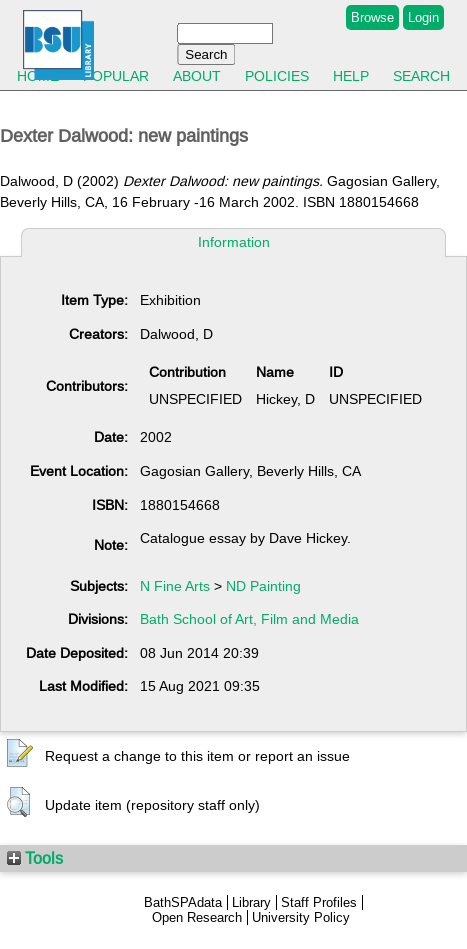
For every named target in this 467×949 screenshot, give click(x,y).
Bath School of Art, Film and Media (249, 619)
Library (251, 902)
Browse (372, 17)
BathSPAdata (183, 902)
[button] (20, 754)
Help (351, 76)
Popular (116, 76)
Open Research (197, 917)
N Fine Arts (175, 586)
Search (421, 76)
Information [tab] (234, 242)
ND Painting (263, 586)
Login (423, 17)
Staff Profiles (319, 902)
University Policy (301, 917)
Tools (35, 858)
